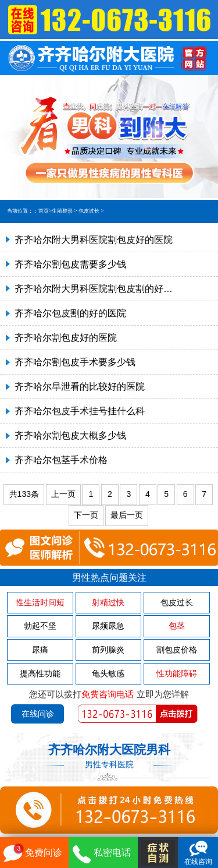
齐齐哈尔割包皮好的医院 (66, 338)
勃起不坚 (40, 626)
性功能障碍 (177, 673)
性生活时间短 (40, 602)
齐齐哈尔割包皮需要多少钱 (70, 264)
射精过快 (108, 602)
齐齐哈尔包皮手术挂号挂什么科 (80, 411)
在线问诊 (38, 714)
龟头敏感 (108, 673)
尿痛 (40, 650)
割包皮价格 (177, 650)
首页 (44, 211)
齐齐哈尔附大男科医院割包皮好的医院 (94, 240)
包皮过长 (89, 211)
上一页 (63, 494)
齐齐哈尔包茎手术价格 (61, 460)
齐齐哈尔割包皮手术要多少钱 (75, 362)
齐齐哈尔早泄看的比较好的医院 (80, 387)
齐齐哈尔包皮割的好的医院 (70, 313)
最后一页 (127, 515)
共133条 (24, 494)
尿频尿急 (108, 626)
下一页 (86, 515)
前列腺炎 (108, 650)
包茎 (177, 626)
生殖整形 (62, 211)
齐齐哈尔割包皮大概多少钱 (70, 435)
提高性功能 (40, 673)
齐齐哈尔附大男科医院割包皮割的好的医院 (94, 289)
